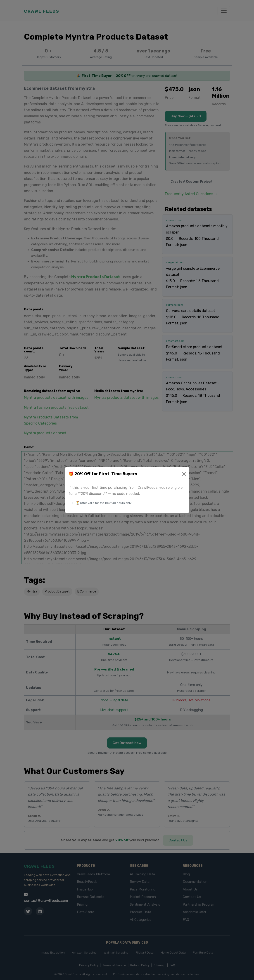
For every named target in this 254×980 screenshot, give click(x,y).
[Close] (184, 474)
